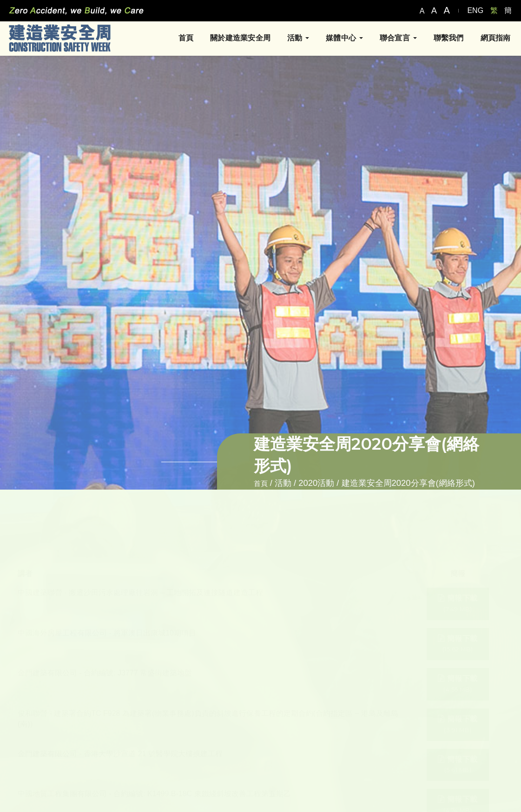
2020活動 (316, 483)
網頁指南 (492, 39)
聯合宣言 (395, 39)
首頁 (182, 39)
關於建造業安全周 (237, 39)
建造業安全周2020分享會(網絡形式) (408, 483)
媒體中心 (341, 39)
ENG (475, 10)
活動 (295, 39)
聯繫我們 (445, 39)
